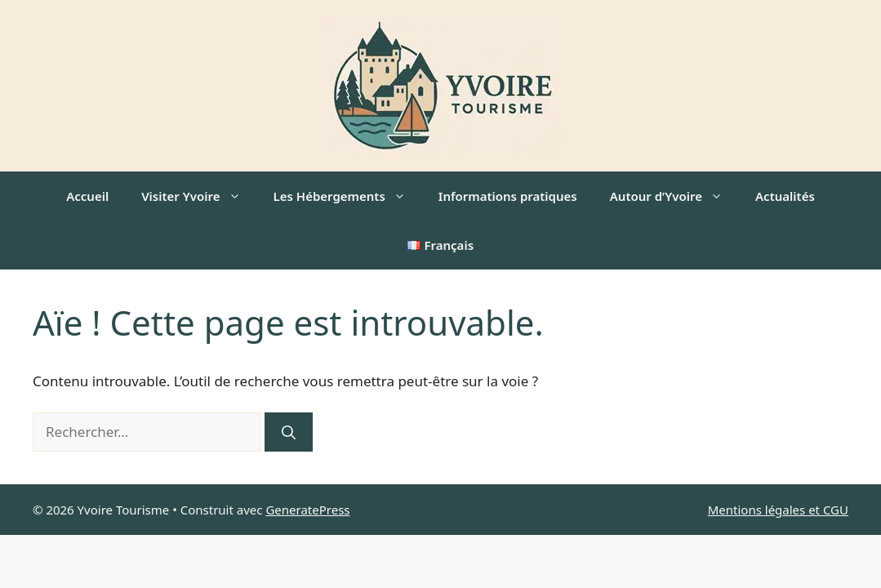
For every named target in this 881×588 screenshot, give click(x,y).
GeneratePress (307, 510)
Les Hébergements (348, 196)
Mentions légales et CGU (778, 510)
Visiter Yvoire (199, 196)
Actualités (785, 196)
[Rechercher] (289, 432)
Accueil (87, 196)
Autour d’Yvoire (674, 196)
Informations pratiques (508, 196)
